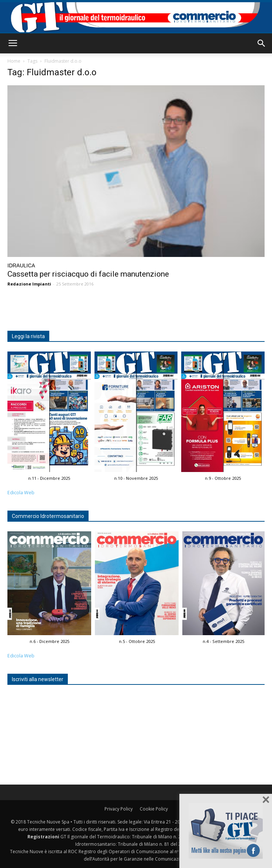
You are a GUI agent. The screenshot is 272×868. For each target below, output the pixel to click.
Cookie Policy (154, 809)
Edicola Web (21, 493)
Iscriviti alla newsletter (38, 679)
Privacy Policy (119, 809)
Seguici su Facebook (226, 831)
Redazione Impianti (29, 284)
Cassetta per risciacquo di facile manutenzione (88, 274)
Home (14, 61)
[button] (262, 43)
